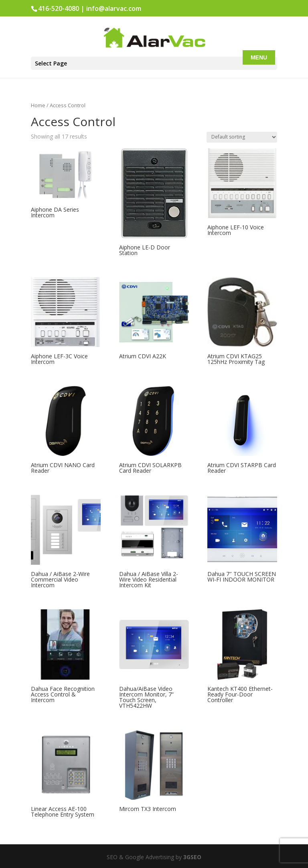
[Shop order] (242, 137)
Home (38, 105)
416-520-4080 (59, 8)
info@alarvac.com (114, 8)
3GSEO (191, 857)
